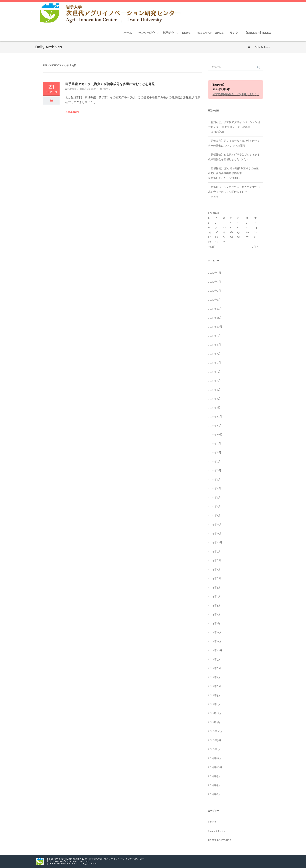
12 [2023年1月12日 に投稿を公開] (238, 227)
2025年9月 (214, 336)
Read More (72, 112)
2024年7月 (214, 461)
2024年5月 (214, 479)
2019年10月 (215, 767)
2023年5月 (214, 587)
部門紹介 (168, 33)
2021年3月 (214, 722)
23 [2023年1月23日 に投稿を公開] (216, 237)
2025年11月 (215, 318)
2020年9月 (215, 740)
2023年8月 (215, 560)
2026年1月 (214, 300)
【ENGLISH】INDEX (258, 33)
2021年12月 (215, 713)
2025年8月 (215, 345)
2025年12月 (215, 309)
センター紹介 (147, 33)
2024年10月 (215, 434)
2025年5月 (214, 372)
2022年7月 (214, 677)
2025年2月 (214, 399)
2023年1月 (214, 623)
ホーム (128, 33)
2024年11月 (215, 426)
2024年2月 (214, 506)
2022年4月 (214, 704)
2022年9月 (214, 659)
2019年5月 (214, 776)
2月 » (255, 247)
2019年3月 (214, 785)
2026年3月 (215, 282)
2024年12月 (215, 417)
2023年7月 (214, 569)
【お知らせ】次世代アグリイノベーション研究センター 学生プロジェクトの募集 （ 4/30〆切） (234, 127)
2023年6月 (215, 578)
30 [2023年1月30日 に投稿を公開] (217, 242)
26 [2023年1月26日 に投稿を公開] (238, 237)
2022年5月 (214, 695)
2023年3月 (214, 605)
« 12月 (212, 247)
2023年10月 (215, 542)
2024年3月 (214, 497)
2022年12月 (215, 632)
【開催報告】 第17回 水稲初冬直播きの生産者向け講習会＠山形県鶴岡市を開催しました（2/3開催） (233, 173)
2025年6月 (215, 363)
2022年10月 (215, 650)
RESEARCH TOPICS (210, 33)
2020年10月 (215, 731)
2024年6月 (215, 470)
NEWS (186, 33)
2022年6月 (215, 686)
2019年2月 (214, 794)
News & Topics (217, 831)
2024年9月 (215, 443)
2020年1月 (214, 749)
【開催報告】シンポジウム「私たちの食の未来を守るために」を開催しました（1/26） (234, 192)
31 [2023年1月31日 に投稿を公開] (224, 242)
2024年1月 (214, 515)
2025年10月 (215, 327)
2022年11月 (215, 641)
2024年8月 (215, 452)
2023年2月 (214, 614)
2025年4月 (214, 381)
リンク (234, 33)
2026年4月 (215, 273)
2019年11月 (215, 758)
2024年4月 (215, 488)
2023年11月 (215, 533)
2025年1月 (214, 408)
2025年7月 (214, 354)
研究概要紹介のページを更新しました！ (236, 94)
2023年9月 (214, 551)
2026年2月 (215, 291)
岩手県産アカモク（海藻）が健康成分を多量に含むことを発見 (110, 84)
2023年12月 (215, 524)
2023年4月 (214, 596)
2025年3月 (214, 390)
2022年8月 (215, 668)
